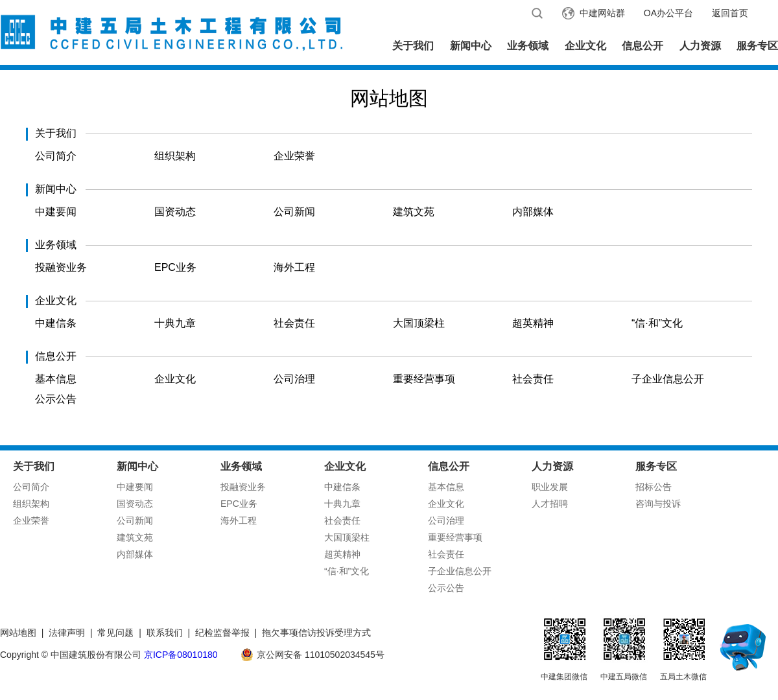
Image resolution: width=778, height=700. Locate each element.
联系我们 (165, 633)
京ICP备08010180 (181, 655)
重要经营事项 (424, 379)
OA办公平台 (668, 13)
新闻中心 (471, 46)
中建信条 (56, 323)
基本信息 (56, 379)
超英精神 (533, 323)
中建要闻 (56, 212)
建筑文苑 (414, 212)
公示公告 (56, 399)
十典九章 (175, 323)
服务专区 (757, 46)
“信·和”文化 (657, 323)
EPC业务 (175, 267)
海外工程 (294, 267)
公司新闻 (294, 212)
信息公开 (642, 46)
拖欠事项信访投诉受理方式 (316, 633)
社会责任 (294, 323)
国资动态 (175, 212)
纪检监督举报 (222, 633)
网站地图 (18, 633)
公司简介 (56, 156)
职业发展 (550, 487)
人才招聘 (550, 504)
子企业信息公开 (668, 379)
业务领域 (528, 46)
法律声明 (67, 633)
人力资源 (700, 46)
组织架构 (175, 156)
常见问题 (115, 633)
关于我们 (413, 46)
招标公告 (654, 487)
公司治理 (294, 379)
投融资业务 (61, 267)
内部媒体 (533, 212)
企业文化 (585, 46)
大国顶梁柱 (419, 323)
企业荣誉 (294, 156)
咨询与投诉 (658, 504)
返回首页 (730, 13)
